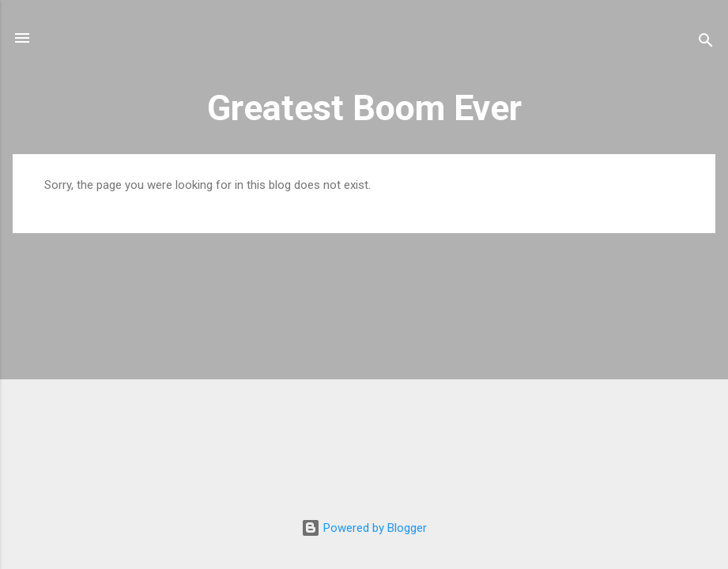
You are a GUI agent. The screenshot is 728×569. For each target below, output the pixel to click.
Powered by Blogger (364, 528)
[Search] (706, 43)
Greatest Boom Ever (364, 108)
